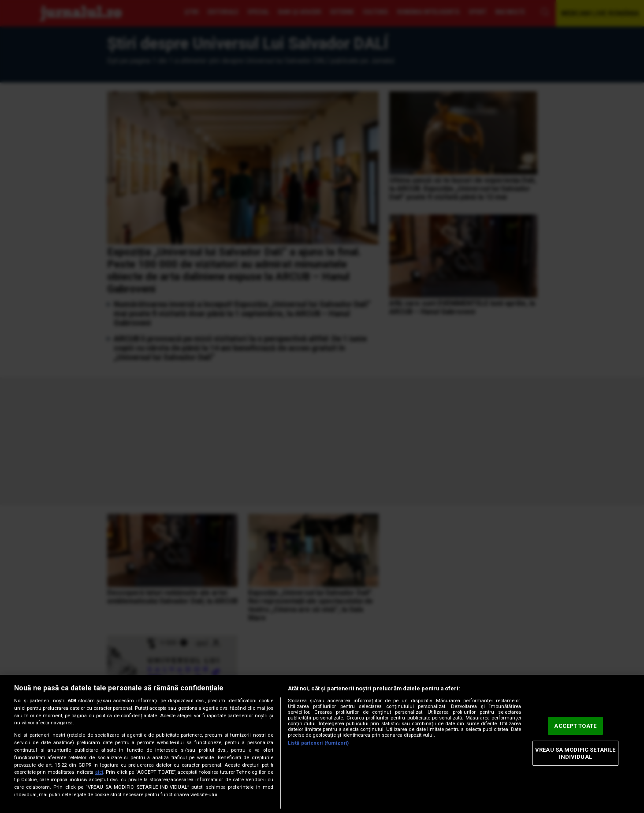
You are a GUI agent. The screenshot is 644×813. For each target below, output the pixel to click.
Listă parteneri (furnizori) (318, 743)
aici (99, 772)
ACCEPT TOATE (575, 726)
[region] (322, 744)
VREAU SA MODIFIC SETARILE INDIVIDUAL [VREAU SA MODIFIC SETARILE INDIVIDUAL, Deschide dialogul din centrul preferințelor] (575, 753)
